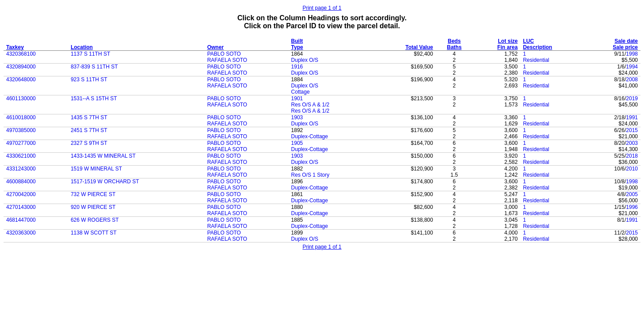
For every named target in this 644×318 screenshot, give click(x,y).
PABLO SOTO (224, 54)
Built (297, 41)
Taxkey (15, 47)
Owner (215, 47)
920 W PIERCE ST (93, 207)
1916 (297, 67)
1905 (297, 143)
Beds (454, 41)
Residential (536, 60)
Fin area (507, 47)
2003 (632, 143)
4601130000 (21, 98)
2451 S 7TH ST (89, 130)
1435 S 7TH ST (89, 117)
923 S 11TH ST (89, 79)
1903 (297, 117)
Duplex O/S (305, 60)
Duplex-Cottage (310, 136)
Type (297, 47)
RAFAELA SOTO (227, 60)
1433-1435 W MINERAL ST (103, 156)
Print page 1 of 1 (322, 8)
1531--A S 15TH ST (94, 98)
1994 (632, 67)
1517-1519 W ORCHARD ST (105, 182)
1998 (632, 54)
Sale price (625, 47)
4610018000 (21, 117)
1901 (297, 98)
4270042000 (21, 194)
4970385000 (21, 130)
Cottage (301, 92)
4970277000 (21, 143)
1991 (632, 117)
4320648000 (21, 79)
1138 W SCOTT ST (94, 233)
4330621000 (21, 156)
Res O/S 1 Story (311, 175)
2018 (632, 156)
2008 (632, 79)
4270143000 (21, 207)
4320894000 (21, 67)
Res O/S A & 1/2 (311, 105)
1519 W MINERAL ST (96, 169)
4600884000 (21, 182)
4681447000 (21, 220)
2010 (632, 169)
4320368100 (21, 54)
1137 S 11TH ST (90, 54)
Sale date (626, 41)
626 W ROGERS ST (95, 220)
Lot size (508, 41)
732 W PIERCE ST (93, 194)
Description (537, 47)
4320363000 (21, 233)
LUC (528, 41)
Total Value (419, 47)
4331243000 (21, 169)
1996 (632, 207)
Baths (454, 47)
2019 (632, 98)
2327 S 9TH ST (89, 143)
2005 (632, 194)
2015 (632, 130)
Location (82, 47)
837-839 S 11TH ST (94, 67)
